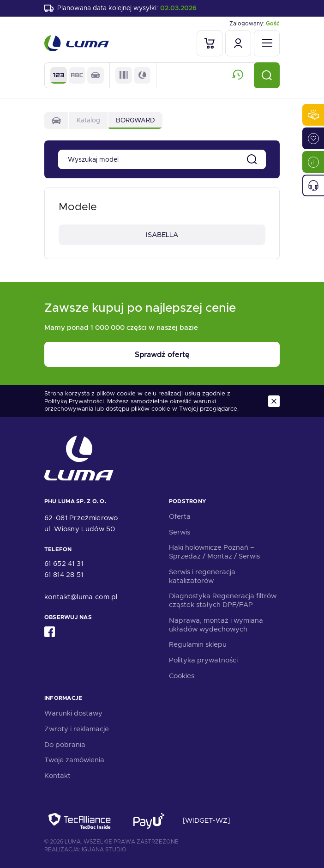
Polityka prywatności (203, 660)
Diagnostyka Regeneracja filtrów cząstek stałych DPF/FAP (223, 600)
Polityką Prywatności (74, 401)
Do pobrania (65, 745)
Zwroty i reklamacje (77, 729)
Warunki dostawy (73, 713)
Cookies (182, 676)
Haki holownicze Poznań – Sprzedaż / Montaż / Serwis (214, 552)
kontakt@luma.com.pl (81, 597)
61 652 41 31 (64, 564)
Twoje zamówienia (74, 760)
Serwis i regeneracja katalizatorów (202, 576)
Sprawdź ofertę (162, 355)
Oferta (180, 516)
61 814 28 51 (64, 575)
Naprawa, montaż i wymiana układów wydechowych (216, 625)
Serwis (180, 532)
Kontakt (57, 776)
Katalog (88, 120)
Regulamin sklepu (198, 644)
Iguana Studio (104, 850)
